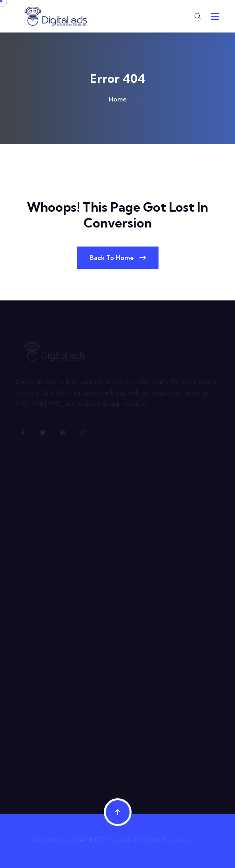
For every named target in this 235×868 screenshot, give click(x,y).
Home (118, 99)
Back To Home (118, 258)
